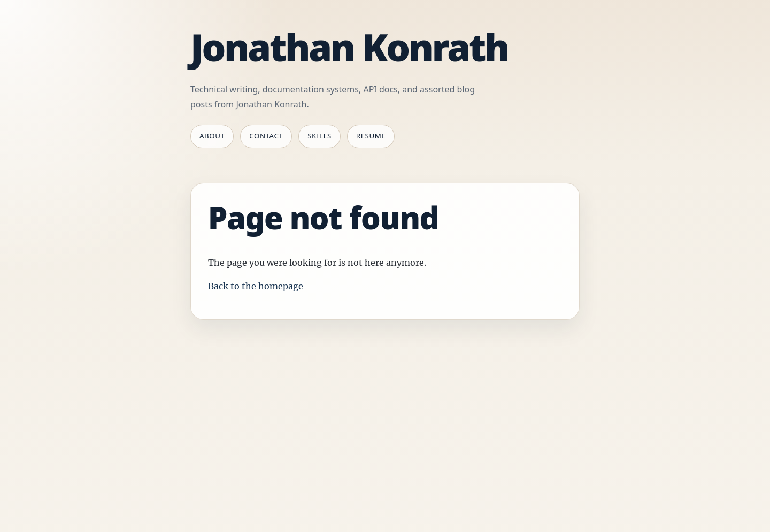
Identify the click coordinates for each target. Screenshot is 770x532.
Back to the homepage (256, 286)
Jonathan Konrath (349, 47)
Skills (319, 136)
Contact (266, 136)
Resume (371, 136)
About (212, 136)
